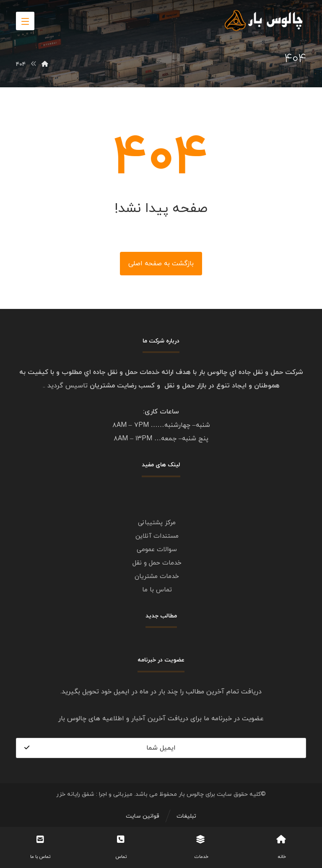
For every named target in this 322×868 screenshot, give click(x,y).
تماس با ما (157, 590)
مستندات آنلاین (157, 536)
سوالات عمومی (157, 550)
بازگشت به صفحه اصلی (161, 264)
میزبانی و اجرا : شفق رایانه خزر (94, 794)
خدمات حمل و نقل (157, 563)
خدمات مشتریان (157, 576)
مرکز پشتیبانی (157, 523)
